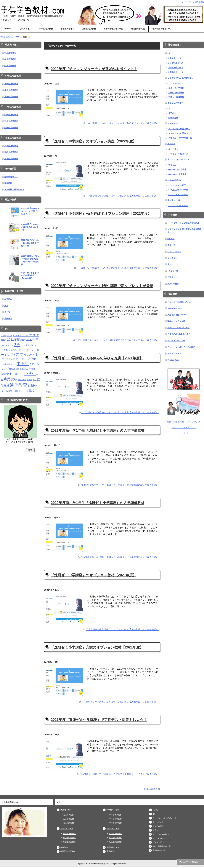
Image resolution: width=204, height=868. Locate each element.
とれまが (184, 433)
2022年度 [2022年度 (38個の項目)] (32, 340)
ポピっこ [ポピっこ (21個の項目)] (27, 359)
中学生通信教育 (11, 115)
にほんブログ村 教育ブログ (184, 428)
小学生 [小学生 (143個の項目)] (30, 374)
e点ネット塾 (173, 271)
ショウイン (172, 258)
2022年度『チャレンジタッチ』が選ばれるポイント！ (94, 69)
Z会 (169, 53)
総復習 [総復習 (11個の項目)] (29, 380)
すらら (170, 264)
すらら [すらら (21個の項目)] (30, 350)
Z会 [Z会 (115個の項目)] (17, 345)
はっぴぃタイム (174, 252)
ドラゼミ (171, 144)
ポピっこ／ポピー (175, 103)
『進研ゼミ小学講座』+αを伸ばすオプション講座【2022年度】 (101, 214)
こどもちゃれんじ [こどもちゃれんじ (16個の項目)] (17, 350)
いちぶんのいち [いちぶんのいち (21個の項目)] (29, 345)
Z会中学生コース (176, 68)
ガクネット (172, 277)
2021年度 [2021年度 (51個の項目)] (13, 339)
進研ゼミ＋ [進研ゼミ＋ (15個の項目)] (10, 391)
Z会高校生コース (176, 72)
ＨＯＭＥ (8, 29)
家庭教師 (8, 183)
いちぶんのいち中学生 (178, 195)
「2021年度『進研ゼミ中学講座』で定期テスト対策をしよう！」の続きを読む (119, 775)
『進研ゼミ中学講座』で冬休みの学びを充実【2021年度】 (97, 358)
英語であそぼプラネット (178, 315)
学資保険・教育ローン (162, 29)
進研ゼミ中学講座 (176, 93)
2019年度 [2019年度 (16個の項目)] (17, 336)
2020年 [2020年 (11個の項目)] (25, 336)
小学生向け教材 (46, 29)
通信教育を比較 (138, 29)
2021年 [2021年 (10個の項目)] (4, 340)
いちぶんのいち (174, 180)
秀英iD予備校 (173, 284)
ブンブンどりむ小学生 (178, 206)
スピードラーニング (176, 341)
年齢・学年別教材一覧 (113, 29)
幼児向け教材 (26, 29)
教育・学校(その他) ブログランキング (184, 422)
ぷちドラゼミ (174, 149)
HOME (156, 810)
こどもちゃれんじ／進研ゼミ (180, 78)
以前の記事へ (151, 789)
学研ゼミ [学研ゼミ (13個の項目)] (33, 369)
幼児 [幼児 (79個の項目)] (7, 379)
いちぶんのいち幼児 (177, 185)
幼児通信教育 (10, 53)
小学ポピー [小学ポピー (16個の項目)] (18, 374)
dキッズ (171, 239)
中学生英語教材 (11, 128)
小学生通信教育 (11, 84)
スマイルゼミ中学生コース (180, 138)
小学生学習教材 (11, 90)
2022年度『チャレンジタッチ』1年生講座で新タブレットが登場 (102, 286)
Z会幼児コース (175, 58)
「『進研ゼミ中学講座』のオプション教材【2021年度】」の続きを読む (122, 630)
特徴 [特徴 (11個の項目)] (20, 380)
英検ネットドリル (175, 354)
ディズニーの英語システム (179, 302)
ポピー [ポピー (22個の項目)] (35, 359)
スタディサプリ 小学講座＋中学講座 (183, 223)
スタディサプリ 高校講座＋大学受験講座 (184, 231)
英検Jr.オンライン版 (176, 321)
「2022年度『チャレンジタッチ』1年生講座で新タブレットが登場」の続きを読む (117, 341)
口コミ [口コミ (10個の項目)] (19, 369)
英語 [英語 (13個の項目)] (35, 380)
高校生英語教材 (11, 159)
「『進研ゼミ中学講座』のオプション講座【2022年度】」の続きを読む (122, 196)
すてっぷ (172, 165)
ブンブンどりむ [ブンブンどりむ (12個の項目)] (15, 359)
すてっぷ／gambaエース (178, 159)
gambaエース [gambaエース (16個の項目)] (7, 345)
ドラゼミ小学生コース (178, 154)
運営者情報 (111, 852)
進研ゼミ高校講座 (176, 97)
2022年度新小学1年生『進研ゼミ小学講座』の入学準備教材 (98, 431)
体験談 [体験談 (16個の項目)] (12, 369)
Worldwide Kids (175, 308)
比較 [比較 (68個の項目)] (14, 379)
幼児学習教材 (10, 59)
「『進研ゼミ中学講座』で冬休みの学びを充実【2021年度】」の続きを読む (120, 413)
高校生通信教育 (11, 146)
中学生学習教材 (11, 121)
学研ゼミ (171, 245)
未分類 (7, 312)
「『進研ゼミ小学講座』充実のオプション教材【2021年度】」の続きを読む (120, 703)
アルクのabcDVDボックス (179, 334)
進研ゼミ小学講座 (176, 88)
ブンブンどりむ (174, 200)
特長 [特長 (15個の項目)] (24, 380)
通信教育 (8, 319)
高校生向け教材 (89, 29)
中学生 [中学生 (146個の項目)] (23, 364)
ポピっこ (172, 108)
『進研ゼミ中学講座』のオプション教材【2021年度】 (93, 575)
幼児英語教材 (10, 66)
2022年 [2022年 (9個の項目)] (23, 340)
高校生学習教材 (11, 152)
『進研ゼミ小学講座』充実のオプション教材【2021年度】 (97, 648)
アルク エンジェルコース (179, 328)
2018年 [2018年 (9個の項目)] (10, 336)
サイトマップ (184, 2)
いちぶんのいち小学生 (178, 190)
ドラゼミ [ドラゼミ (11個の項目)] (5, 359)
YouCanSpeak (174, 360)
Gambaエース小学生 (177, 170)
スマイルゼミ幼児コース (179, 129)
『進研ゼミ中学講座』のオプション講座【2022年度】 (93, 141)
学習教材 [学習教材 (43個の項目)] (7, 374)
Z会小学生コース (176, 63)
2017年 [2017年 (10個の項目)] (4, 336)
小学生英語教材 (11, 97)
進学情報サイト (11, 177)
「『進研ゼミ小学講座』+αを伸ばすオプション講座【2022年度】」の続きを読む (118, 268)
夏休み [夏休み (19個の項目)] (25, 369)
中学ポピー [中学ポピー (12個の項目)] (11, 364)
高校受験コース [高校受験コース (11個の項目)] (22, 391)
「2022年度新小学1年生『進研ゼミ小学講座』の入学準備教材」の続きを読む (119, 485)
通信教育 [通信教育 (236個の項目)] (18, 385)
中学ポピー (173, 118)
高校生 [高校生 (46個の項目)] (33, 391)
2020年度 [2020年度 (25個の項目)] (34, 335)
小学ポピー (173, 113)
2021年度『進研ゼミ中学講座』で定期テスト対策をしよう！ (99, 720)
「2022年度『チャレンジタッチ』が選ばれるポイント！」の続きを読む (122, 124)
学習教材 (8, 299)
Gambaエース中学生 (177, 174)
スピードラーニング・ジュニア (181, 347)
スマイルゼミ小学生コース (180, 133)
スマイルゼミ (173, 123)
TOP (10, 37)
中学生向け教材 (67, 29)
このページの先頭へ (192, 862)
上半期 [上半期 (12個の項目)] (4, 364)
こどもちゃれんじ (176, 83)
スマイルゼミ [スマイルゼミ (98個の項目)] (27, 354)
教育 (6, 306)
